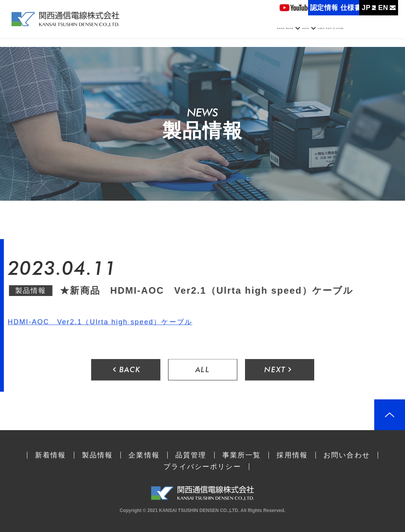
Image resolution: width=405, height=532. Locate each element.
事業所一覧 (332, 34)
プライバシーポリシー (202, 467)
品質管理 (291, 34)
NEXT (278, 371)
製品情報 (200, 34)
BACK (127, 371)
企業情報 (245, 34)
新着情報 (161, 34)
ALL (202, 371)
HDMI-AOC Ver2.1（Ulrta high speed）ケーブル (100, 322)
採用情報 (374, 34)
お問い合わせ (347, 455)
